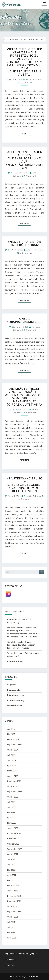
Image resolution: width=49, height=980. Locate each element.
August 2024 (13, 750)
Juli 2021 (11, 922)
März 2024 (12, 771)
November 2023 (14, 781)
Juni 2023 (11, 807)
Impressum (10, 965)
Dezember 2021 (14, 896)
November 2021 (14, 901)
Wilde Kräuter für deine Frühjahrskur (25, 243)
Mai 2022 (11, 870)
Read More (25, 133)
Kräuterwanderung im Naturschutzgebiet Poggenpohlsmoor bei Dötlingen (24, 485)
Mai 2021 (11, 932)
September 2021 (15, 912)
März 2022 (12, 880)
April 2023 (12, 818)
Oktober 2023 (13, 786)
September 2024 (15, 745)
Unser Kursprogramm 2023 (25, 320)
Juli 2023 (11, 802)
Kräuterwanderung (16, 700)
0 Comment (26, 83)
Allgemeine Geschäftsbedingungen (21, 954)
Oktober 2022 (13, 844)
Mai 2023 (11, 812)
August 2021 (13, 917)
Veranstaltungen (15, 706)
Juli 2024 (11, 755)
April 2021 (12, 938)
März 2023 (12, 823)
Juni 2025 (11, 729)
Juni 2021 (11, 927)
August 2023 (13, 797)
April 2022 (12, 875)
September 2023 (15, 791)
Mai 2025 (11, 734)
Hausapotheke (14, 690)
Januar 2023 (13, 828)
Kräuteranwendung (16, 695)
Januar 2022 (13, 891)
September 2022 (15, 849)
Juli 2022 (11, 859)
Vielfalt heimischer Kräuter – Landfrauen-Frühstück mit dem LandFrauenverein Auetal (21, 645)
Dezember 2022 (14, 833)
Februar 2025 (13, 739)
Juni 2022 (11, 865)
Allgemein (12, 685)
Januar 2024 (13, 776)
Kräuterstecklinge (15, 661)
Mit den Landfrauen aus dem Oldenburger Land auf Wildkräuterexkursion (24, 160)
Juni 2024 (11, 760)
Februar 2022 (13, 885)
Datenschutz (11, 959)
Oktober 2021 (13, 906)
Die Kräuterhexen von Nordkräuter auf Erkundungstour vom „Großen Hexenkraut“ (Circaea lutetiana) (24, 397)
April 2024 (12, 765)
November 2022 (14, 839)
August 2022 (13, 854)
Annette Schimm (34, 79)
